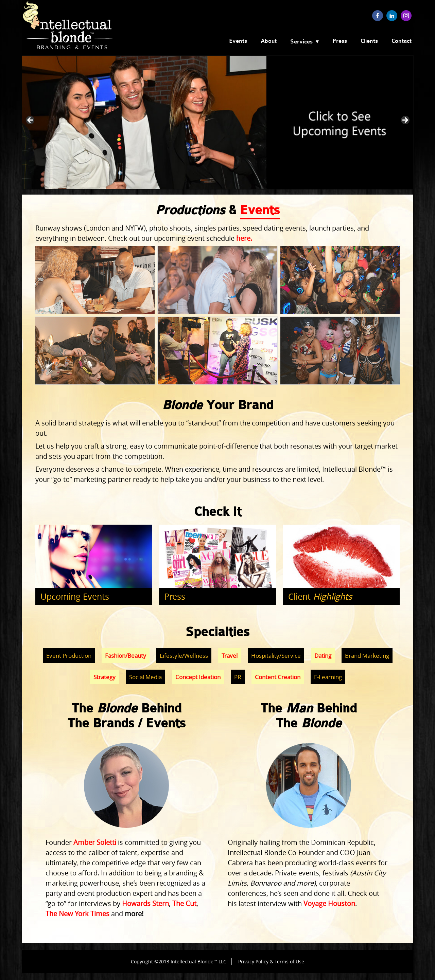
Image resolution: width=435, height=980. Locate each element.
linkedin (392, 16)
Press (340, 41)
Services (301, 42)
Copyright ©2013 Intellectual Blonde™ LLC (179, 961)
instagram (406, 16)
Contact (402, 41)
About (269, 41)
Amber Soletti (95, 842)
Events (238, 41)
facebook (378, 16)
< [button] (31, 121)
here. (244, 238)
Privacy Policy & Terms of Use (271, 961)
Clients (369, 41)
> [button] (405, 121)
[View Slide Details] (218, 122)
